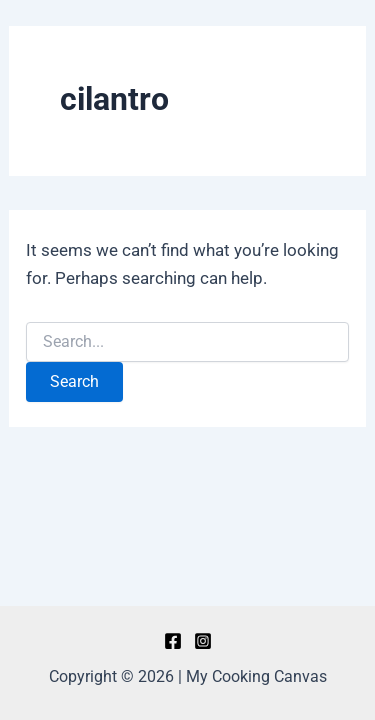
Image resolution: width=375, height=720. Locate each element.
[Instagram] (203, 641)
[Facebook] (173, 641)
